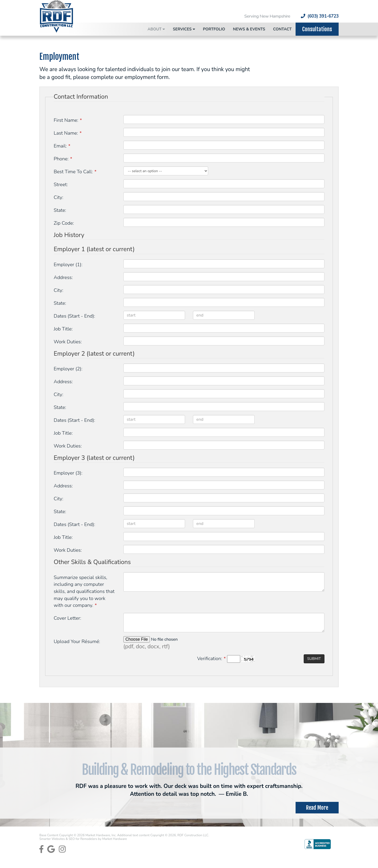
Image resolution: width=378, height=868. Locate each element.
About (156, 29)
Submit (314, 659)
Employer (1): (68, 265)
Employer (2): (68, 369)
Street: (61, 185)
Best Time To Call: (75, 172)
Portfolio (214, 29)
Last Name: (68, 133)
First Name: (68, 120)
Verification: (211, 659)
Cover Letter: (68, 618)
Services (184, 29)
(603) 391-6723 (320, 16)
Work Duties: (68, 342)
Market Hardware (114, 839)
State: (60, 210)
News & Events (249, 29)
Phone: (63, 159)
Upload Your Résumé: (77, 641)
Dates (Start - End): (75, 316)
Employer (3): (68, 473)
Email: (62, 146)
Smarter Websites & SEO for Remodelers (69, 839)
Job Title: (63, 329)
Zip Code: (64, 223)
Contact (282, 29)
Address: (63, 277)
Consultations (317, 29)
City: (59, 197)
